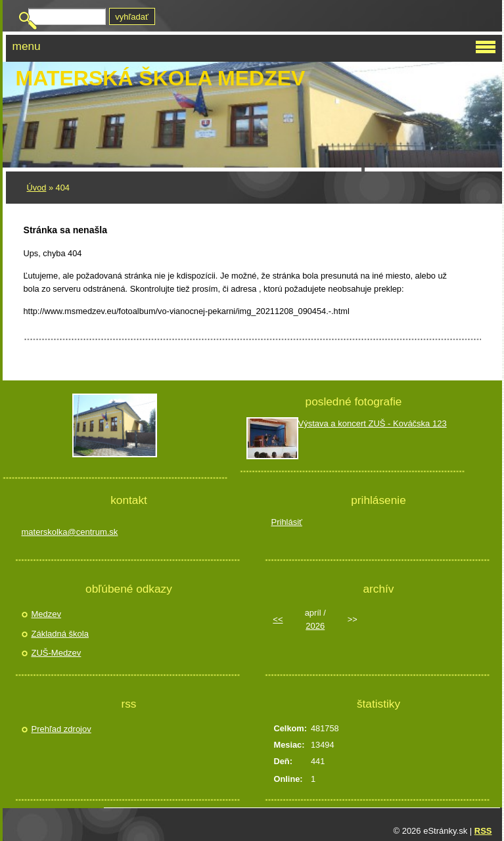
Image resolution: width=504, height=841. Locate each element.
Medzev (47, 614)
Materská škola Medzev (161, 78)
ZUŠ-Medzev (57, 653)
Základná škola (60, 634)
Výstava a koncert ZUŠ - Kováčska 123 (373, 423)
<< (278, 619)
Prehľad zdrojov (61, 729)
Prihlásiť (287, 522)
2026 (315, 626)
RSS (483, 831)
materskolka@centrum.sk (70, 532)
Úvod (37, 188)
